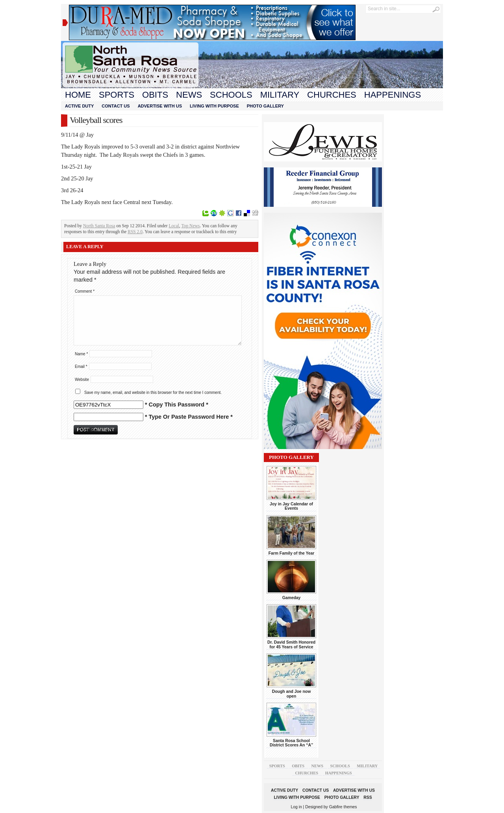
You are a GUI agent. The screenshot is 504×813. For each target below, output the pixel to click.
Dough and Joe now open (291, 694)
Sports (117, 95)
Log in (296, 807)
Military (280, 95)
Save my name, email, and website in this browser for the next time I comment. (153, 393)
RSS (368, 797)
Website (82, 380)
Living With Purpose (214, 106)
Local (174, 226)
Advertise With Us (160, 106)
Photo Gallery (265, 106)
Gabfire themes (343, 807)
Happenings (393, 95)
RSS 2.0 (135, 232)
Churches (332, 95)
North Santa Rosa (99, 226)
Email (81, 367)
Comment (85, 291)
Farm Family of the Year (292, 553)
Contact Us (116, 106)
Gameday (292, 598)
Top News (191, 226)
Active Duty (79, 106)
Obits (155, 95)
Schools (231, 95)
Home (78, 95)
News (189, 95)
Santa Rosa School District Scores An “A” (291, 743)
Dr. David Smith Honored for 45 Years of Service (291, 644)
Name (81, 354)
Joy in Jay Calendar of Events (291, 506)
